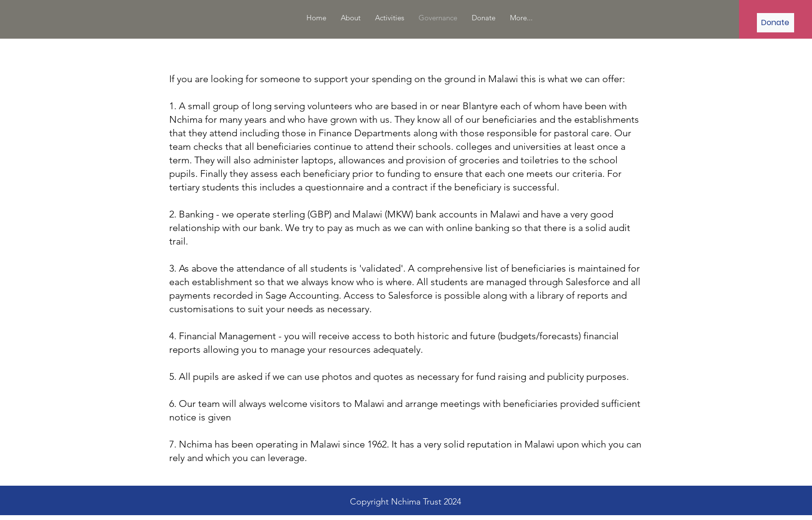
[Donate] (776, 23)
